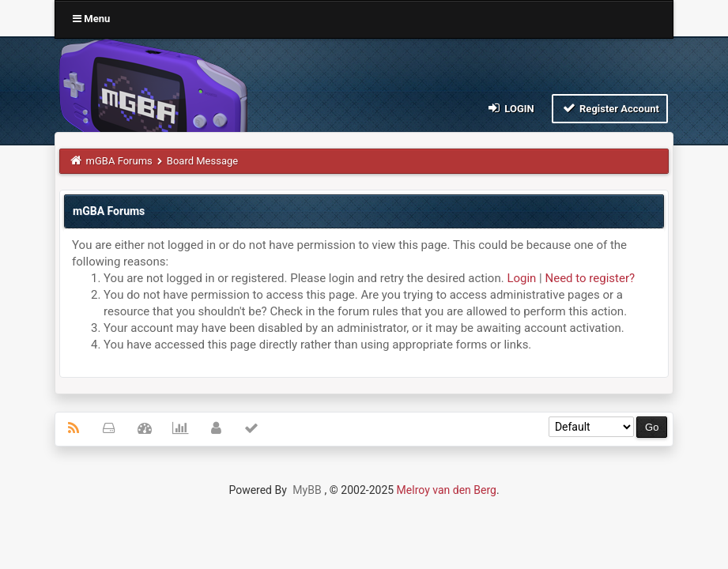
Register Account (610, 108)
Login (510, 108)
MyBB (307, 490)
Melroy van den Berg (447, 490)
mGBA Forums (119, 161)
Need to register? (590, 278)
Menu (91, 19)
